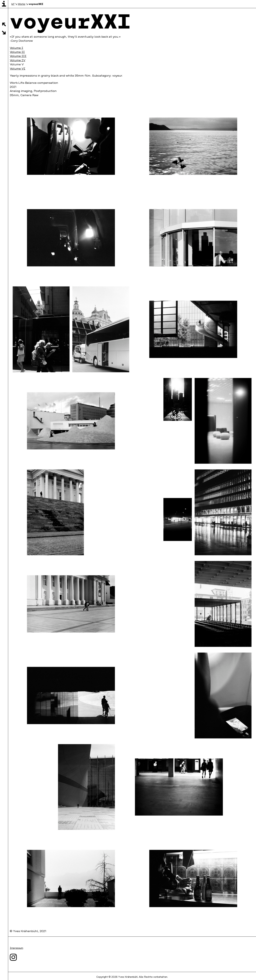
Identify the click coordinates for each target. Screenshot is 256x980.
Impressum (16, 948)
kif (13, 4)
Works (22, 4)
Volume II (17, 52)
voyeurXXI (36, 4)
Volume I (16, 48)
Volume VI (18, 69)
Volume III (18, 56)
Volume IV (18, 60)
